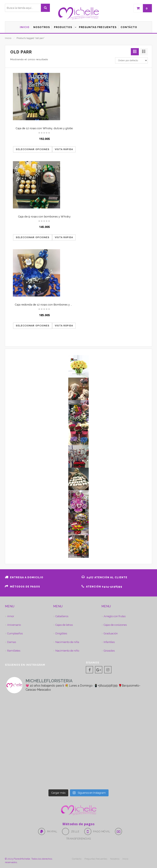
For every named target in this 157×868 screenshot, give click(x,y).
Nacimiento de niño (67, 651)
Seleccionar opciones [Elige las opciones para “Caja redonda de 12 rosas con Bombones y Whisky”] (33, 326)
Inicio (8, 38)
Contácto (77, 859)
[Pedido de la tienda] (131, 60)
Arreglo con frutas (115, 616)
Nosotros (115, 859)
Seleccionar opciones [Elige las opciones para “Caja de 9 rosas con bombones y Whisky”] (33, 237)
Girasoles (109, 651)
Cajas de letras (64, 625)
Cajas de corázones (115, 625)
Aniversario (14, 625)
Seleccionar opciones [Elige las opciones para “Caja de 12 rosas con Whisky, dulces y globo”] (33, 149)
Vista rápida (64, 149)
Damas (12, 642)
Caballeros (62, 616)
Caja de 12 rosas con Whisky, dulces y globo (44, 128)
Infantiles (109, 642)
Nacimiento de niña (67, 642)
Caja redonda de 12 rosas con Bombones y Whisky (48, 305)
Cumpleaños (15, 633)
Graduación (111, 633)
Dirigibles (61, 633)
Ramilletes (14, 651)
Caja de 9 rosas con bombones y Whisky (44, 217)
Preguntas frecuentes (96, 859)
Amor (11, 616)
